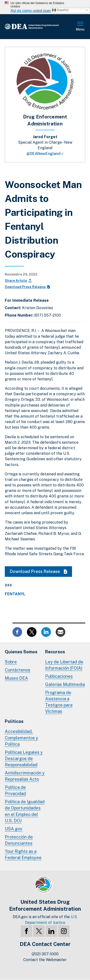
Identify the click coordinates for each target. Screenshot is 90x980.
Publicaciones (59, 676)
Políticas (14, 721)
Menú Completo (80, 27)
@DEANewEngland (45, 154)
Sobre (11, 662)
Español (60, 10)
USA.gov (14, 829)
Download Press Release (27, 287)
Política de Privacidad (15, 790)
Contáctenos (18, 670)
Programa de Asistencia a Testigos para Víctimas (59, 702)
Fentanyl (15, 594)
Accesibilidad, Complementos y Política (21, 738)
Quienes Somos (21, 652)
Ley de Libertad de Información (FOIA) (64, 665)
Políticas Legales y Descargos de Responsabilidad (24, 759)
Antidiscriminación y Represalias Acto (25, 776)
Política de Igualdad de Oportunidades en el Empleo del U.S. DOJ (25, 811)
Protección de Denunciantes (19, 840)
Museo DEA (16, 678)
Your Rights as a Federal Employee (23, 854)
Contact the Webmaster (45, 960)
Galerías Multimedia (65, 684)
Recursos (55, 652)
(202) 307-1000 (45, 954)
